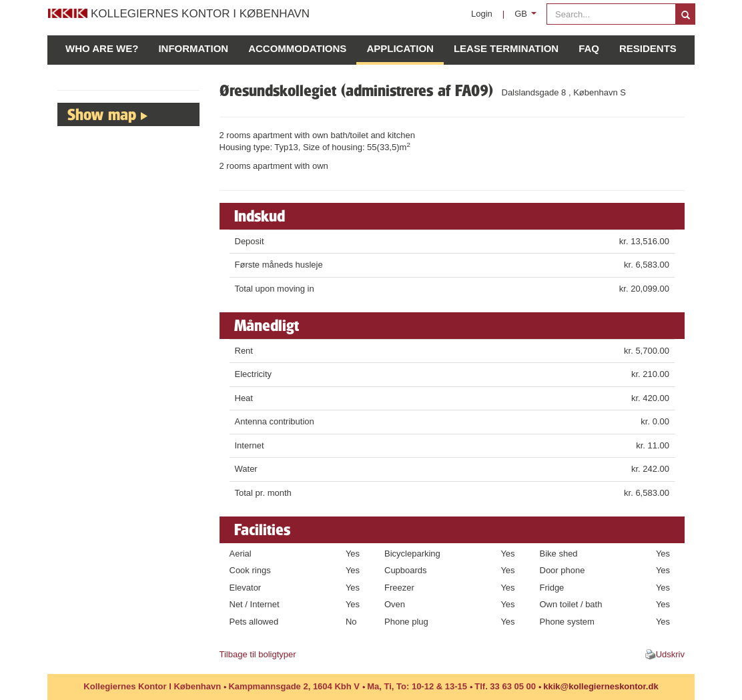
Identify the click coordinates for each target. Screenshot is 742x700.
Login (482, 14)
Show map (102, 114)
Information (193, 48)
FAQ (589, 48)
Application (400, 48)
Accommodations (297, 48)
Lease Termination (506, 48)
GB (528, 17)
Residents (648, 48)
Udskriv (670, 654)
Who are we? (102, 48)
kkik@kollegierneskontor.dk (601, 686)
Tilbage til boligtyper (258, 654)
